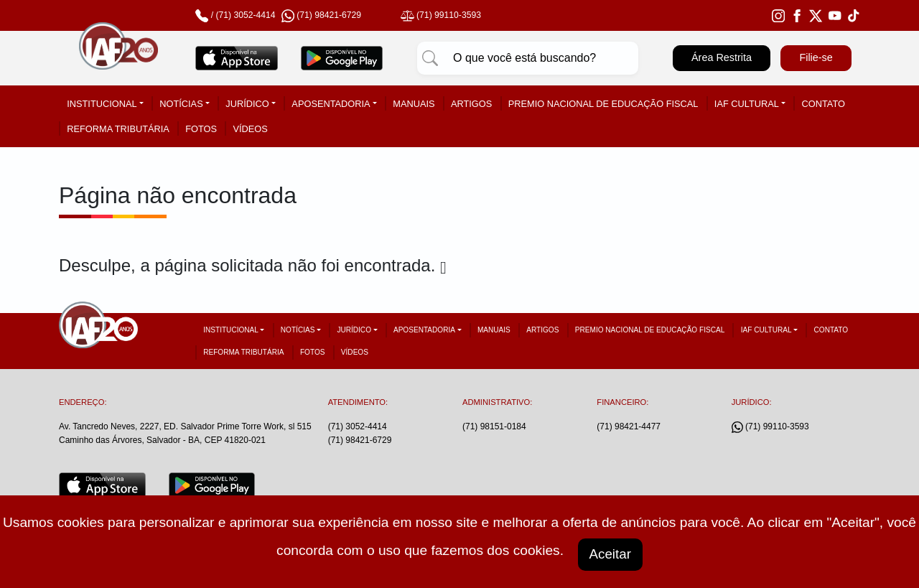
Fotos (201, 129)
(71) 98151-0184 (494, 426)
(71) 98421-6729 (360, 440)
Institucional (102, 104)
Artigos (471, 104)
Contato (824, 104)
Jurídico (247, 104)
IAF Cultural (747, 104)
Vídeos (250, 129)
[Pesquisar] (430, 58)
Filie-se (816, 57)
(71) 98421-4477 (629, 426)
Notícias (181, 104)
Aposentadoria (331, 104)
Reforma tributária (118, 129)
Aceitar (610, 554)
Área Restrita (722, 57)
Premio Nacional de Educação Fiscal (603, 104)
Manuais (414, 104)
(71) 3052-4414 (245, 15)
